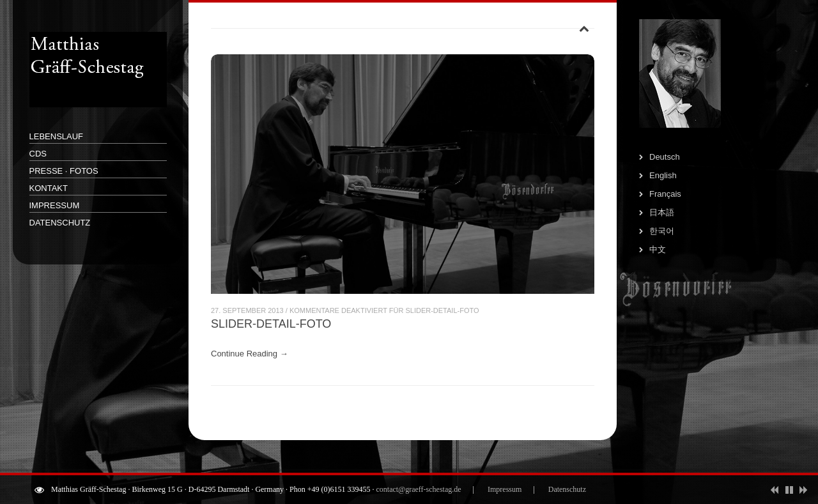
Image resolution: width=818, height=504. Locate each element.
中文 (658, 249)
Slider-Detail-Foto (271, 324)
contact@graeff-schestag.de (418, 489)
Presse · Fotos (64, 171)
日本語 (662, 212)
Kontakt (49, 188)
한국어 (662, 231)
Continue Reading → (250, 354)
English (663, 175)
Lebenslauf (57, 136)
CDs (38, 154)
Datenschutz (60, 223)
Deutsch (665, 157)
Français (665, 194)
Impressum (55, 205)
